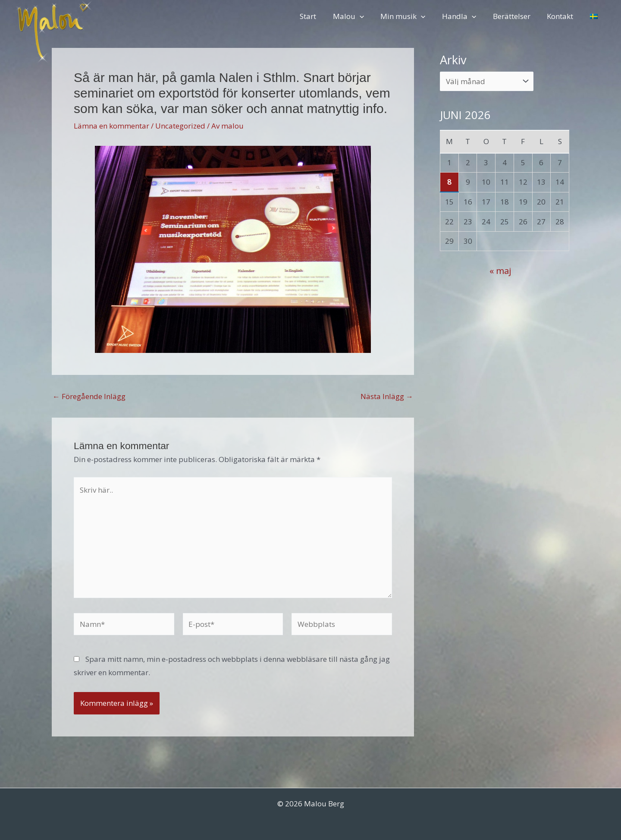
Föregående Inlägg (89, 396)
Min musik (412, 16)
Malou (359, 16)
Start (320, 16)
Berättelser (516, 16)
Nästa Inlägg (387, 396)
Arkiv (453, 60)
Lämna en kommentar (111, 126)
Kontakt (563, 16)
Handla (466, 16)
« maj (500, 271)
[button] (370, 16)
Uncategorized (180, 126)
